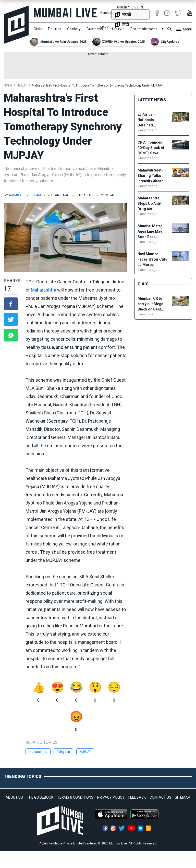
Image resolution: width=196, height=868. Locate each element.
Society (74, 29)
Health (22, 85)
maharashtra (38, 752)
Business (95, 29)
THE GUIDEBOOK (40, 797)
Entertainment (144, 29)
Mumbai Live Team (25, 195)
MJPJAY (85, 752)
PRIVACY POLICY (111, 797)
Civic (38, 29)
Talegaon (63, 752)
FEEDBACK (137, 797)
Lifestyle (117, 29)
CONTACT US (160, 797)
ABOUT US (14, 797)
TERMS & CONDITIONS (75, 797)
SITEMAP (182, 797)
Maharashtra (44, 290)
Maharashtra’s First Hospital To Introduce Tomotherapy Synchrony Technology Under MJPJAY (97, 85)
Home (8, 85)
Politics (55, 29)
